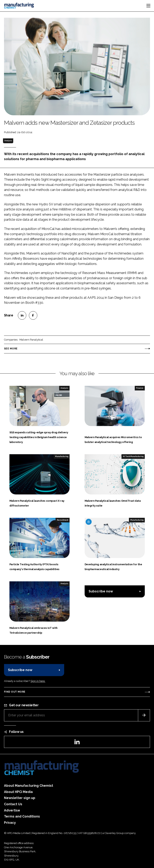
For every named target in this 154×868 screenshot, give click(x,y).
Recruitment (63, 520)
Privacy (10, 823)
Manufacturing (62, 456)
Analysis (8, 141)
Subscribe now (101, 591)
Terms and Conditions (22, 816)
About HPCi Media (18, 792)
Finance (140, 388)
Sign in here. (38, 681)
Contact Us (13, 804)
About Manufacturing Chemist (29, 786)
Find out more (15, 692)
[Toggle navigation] (148, 6)
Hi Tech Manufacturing (133, 456)
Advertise (12, 810)
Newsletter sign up (20, 798)
